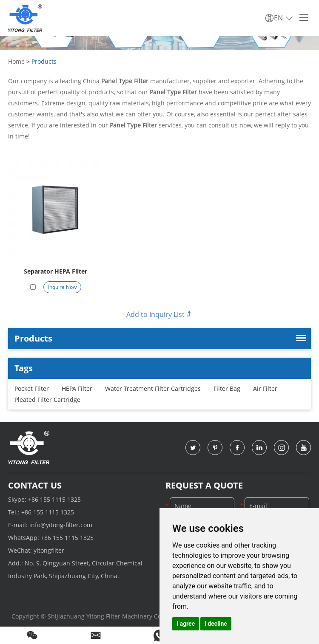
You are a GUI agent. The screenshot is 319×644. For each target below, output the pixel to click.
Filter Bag (227, 388)
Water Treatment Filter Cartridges (153, 388)
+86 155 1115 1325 (54, 499)
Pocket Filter (32, 388)
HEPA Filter (77, 388)
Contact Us (35, 485)
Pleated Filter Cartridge (47, 400)
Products (44, 61)
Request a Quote (204, 485)
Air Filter (265, 388)
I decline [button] (216, 624)
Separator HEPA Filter (56, 271)
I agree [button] (186, 624)
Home (16, 61)
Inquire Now (62, 287)
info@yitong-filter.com (61, 525)
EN (279, 18)
